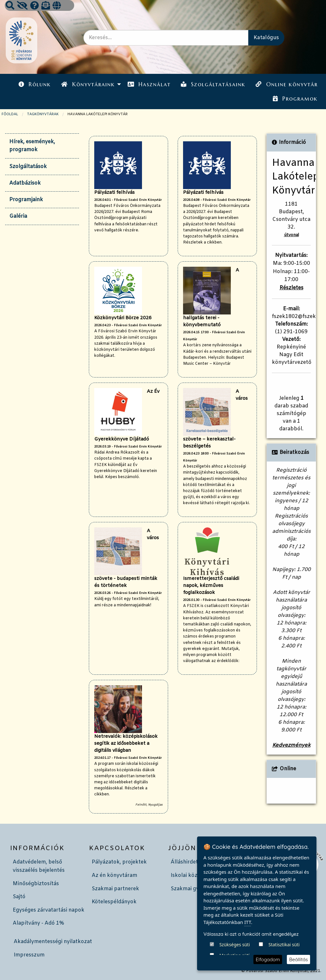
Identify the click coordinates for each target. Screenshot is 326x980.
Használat (149, 84)
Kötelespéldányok (114, 902)
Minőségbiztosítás (36, 884)
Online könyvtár (287, 84)
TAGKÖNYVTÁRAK (43, 114)
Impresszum (29, 955)
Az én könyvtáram (114, 875)
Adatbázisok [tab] (25, 183)
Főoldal (10, 114)
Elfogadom (268, 959)
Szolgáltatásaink (213, 84)
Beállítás (298, 959)
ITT (248, 946)
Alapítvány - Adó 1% (38, 923)
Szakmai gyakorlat (194, 889)
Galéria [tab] (18, 216)
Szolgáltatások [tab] (28, 167)
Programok (295, 99)
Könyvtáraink (88, 84)
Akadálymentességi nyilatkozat (53, 942)
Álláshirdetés (187, 862)
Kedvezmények (291, 745)
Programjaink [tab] (26, 200)
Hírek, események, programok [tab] (32, 146)
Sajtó (19, 897)
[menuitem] (35, 85)
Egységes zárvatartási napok (49, 910)
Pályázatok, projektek (119, 862)
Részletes (291, 288)
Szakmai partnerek (115, 889)
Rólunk (35, 84)
